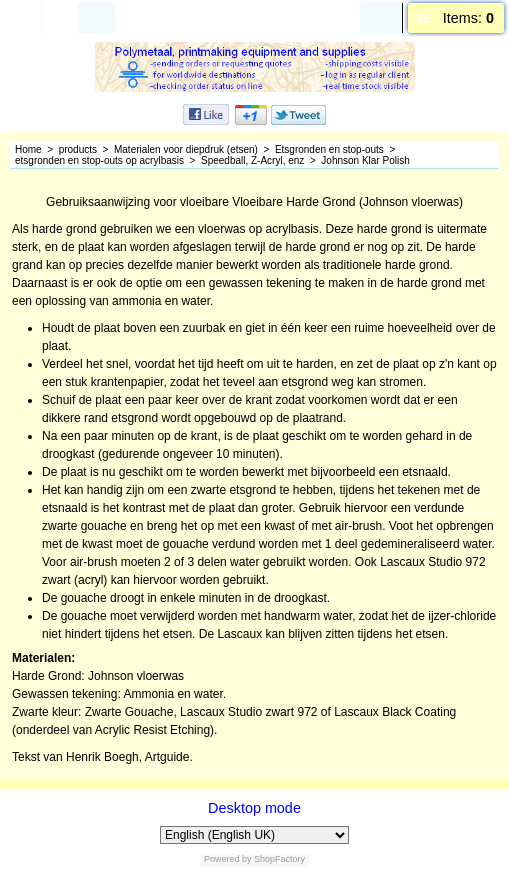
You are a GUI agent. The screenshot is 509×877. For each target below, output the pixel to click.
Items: (468, 18)
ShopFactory (279, 859)
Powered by (228, 859)
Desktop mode (254, 808)
